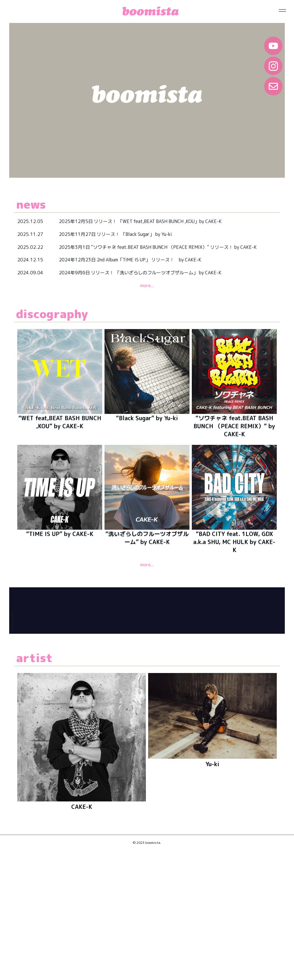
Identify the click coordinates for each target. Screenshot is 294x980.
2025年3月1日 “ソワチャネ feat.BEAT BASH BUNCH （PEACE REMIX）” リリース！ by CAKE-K (158, 247)
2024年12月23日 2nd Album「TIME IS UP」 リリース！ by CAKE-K (130, 260)
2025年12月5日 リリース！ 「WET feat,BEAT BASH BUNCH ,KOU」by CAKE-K (140, 221)
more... (147, 285)
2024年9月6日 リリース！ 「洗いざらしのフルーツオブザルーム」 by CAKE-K (140, 273)
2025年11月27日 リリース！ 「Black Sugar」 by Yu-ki (115, 234)
